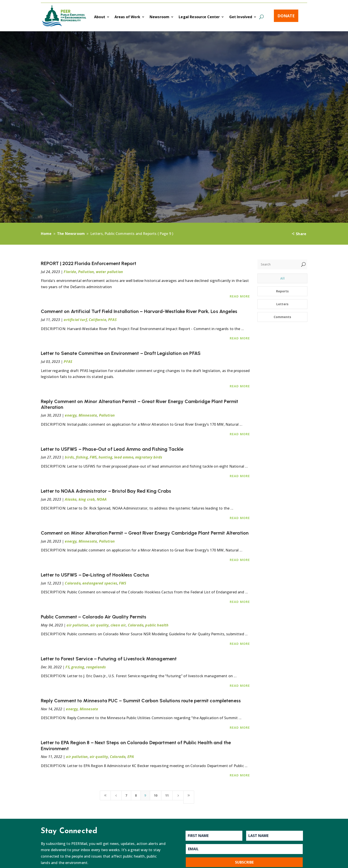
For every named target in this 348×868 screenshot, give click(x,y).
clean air (118, 625)
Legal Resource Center (199, 17)
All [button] (282, 278)
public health (157, 625)
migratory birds (149, 457)
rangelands (96, 667)
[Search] (279, 264)
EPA (131, 757)
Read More (240, 296)
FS (67, 667)
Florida (70, 272)
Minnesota (88, 415)
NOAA (102, 499)
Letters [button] (282, 304)
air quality (100, 625)
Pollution (86, 272)
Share (301, 234)
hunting (105, 457)
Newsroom (159, 17)
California (98, 320)
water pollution (109, 272)
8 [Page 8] (136, 795)
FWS (93, 457)
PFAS (112, 320)
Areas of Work (127, 17)
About (100, 17)
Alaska (71, 499)
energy (71, 415)
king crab (87, 499)
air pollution (77, 625)
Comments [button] (283, 317)
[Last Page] (189, 797)
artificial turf (75, 320)
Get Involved (241, 17)
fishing (82, 457)
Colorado (73, 583)
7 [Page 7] (126, 795)
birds (69, 457)
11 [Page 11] (167, 795)
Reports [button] (283, 291)
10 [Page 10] (156, 795)
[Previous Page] (116, 795)
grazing (78, 667)
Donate (286, 16)
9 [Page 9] (145, 795)
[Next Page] (178, 795)
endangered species (100, 583)
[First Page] (105, 795)
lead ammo (124, 457)
